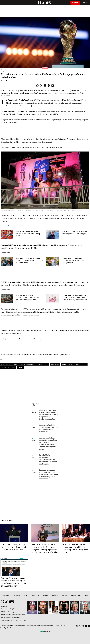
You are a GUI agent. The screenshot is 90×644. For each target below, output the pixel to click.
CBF (46, 364)
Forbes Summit (75, 595)
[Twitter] (80, 626)
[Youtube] (86, 626)
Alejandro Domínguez (9, 364)
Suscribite (75, 3)
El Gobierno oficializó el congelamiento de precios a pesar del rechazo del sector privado (30, 298)
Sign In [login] (85, 3)
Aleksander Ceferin (28, 364)
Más (47, 404)
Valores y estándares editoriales (30, 626)
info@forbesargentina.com (13, 612)
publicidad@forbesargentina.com (15, 609)
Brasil (40, 364)
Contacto (17, 626)
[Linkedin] (89, 626)
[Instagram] (83, 626)
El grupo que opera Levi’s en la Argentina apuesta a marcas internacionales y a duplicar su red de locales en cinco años (48, 415)
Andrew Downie (6, 81)
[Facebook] (77, 626)
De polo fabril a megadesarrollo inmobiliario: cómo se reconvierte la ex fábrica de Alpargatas (48, 460)
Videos (64, 595)
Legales (57, 626)
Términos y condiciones (47, 626)
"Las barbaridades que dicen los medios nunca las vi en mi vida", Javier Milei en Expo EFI (14, 547)
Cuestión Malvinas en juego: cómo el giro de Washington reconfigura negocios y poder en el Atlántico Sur (13, 582)
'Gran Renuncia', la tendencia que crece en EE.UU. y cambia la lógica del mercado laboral (29, 261)
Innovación (5, 595)
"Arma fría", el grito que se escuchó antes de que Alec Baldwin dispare (74, 233)
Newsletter (10, 626)
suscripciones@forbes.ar (15, 618)
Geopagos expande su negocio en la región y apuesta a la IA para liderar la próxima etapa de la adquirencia (49, 475)
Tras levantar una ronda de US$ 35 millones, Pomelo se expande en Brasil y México (74, 261)
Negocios (35, 595)
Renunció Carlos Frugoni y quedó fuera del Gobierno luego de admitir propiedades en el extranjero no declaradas (45, 549)
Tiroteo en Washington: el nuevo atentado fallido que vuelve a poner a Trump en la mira (75, 549)
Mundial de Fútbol (8, 367)
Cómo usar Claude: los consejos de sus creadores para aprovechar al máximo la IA (49, 429)
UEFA (20, 367)
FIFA (84, 364)
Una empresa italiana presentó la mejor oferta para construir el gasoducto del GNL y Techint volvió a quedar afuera (48, 444)
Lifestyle (45, 595)
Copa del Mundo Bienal (71, 364)
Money (26, 595)
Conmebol (55, 364)
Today (86, 595)
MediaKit (3, 626)
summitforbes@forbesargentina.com (15, 615)
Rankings (55, 595)
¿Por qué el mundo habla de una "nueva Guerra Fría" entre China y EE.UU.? (28, 234)
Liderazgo (16, 595)
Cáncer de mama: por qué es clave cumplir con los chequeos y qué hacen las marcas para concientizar (75, 298)
